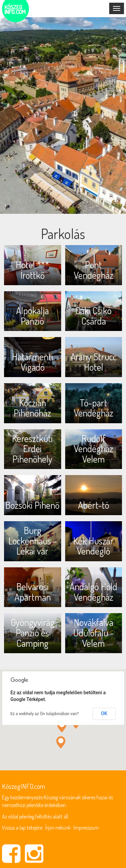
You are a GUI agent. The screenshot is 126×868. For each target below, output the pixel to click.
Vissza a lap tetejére (22, 828)
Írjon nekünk (58, 828)
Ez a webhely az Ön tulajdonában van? (45, 714)
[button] (62, 726)
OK (104, 713)
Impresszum (86, 828)
